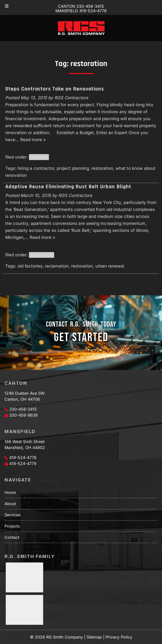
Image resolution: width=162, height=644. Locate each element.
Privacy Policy (119, 637)
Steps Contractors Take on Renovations (55, 89)
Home (10, 492)
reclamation (57, 266)
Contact (12, 537)
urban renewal (110, 266)
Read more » (33, 140)
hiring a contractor (36, 168)
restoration (102, 168)
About (10, 504)
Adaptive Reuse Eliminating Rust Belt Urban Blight (68, 187)
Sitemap (94, 637)
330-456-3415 (23, 409)
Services (12, 515)
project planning (73, 168)
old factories (30, 266)
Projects (39, 157)
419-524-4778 (23, 458)
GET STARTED (81, 337)
